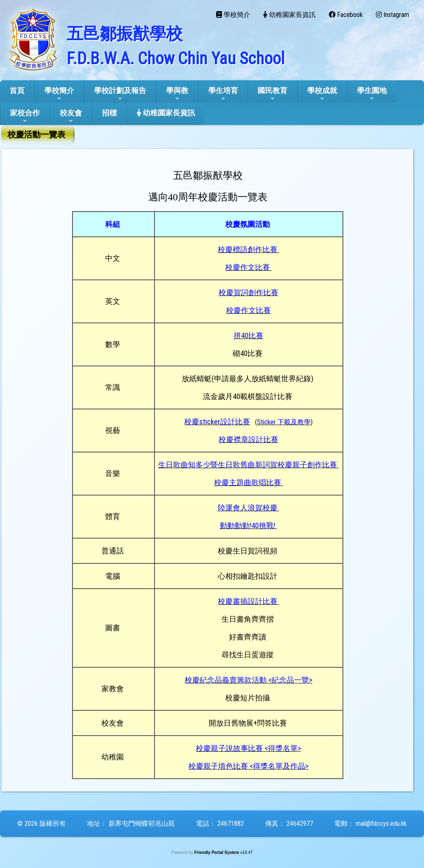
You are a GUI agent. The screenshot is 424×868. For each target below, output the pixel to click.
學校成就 (322, 94)
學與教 (177, 94)
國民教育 (272, 94)
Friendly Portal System (217, 852)
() (284, 422)
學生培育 (223, 94)
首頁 (17, 90)
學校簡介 (59, 94)
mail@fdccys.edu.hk (381, 824)
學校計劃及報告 (120, 94)
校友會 (71, 116)
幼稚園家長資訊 (166, 113)
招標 (109, 113)
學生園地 (372, 94)
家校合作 (25, 116)
